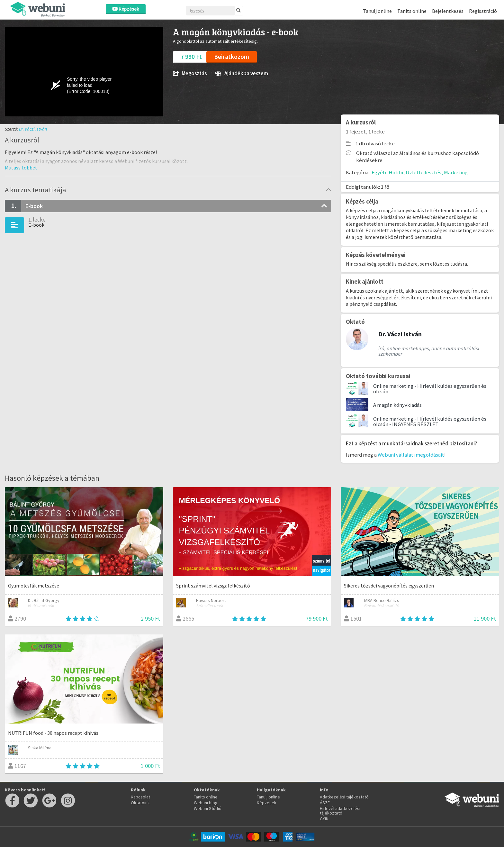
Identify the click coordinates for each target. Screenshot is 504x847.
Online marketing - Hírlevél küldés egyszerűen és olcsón (430, 389)
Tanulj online (377, 11)
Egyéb (379, 172)
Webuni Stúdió (208, 808)
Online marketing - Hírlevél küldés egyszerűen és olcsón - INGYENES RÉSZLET (430, 421)
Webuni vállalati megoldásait (411, 455)
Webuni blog (206, 803)
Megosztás (190, 73)
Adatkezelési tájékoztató (344, 797)
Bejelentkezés (448, 11)
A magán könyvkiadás (397, 405)
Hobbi (396, 172)
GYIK (324, 819)
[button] (21, 168)
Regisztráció (483, 11)
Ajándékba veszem (242, 73)
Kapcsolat (140, 797)
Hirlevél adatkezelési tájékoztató (340, 811)
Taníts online (412, 11)
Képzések (126, 9)
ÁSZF (325, 803)
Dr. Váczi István (33, 129)
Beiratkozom (232, 57)
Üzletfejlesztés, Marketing (437, 172)
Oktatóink (140, 803)
